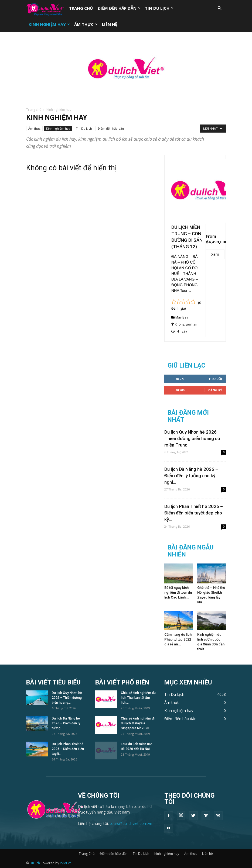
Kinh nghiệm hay (49, 24)
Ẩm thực (86, 24)
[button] (219, 8)
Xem (215, 254)
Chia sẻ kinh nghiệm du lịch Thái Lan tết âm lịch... (138, 698)
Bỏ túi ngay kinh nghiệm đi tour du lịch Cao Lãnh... (178, 592)
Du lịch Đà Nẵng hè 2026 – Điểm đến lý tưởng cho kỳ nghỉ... (191, 476)
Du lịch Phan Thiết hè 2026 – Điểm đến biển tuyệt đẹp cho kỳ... (194, 513)
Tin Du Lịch (159, 8)
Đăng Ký (215, 390)
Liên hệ (110, 24)
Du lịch (35, 863)
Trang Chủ (81, 8)
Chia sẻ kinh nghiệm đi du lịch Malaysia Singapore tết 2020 (138, 723)
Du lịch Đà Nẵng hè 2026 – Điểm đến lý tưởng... (66, 723)
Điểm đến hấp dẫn (119, 8)
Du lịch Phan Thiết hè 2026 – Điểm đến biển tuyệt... (68, 749)
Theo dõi (214, 379)
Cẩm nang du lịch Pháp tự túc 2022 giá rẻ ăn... (178, 639)
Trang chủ (34, 110)
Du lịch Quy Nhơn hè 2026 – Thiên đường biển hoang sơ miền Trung (192, 438)
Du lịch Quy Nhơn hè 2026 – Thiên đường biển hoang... (67, 698)
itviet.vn (66, 863)
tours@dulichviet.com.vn (131, 823)
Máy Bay (182, 317)
